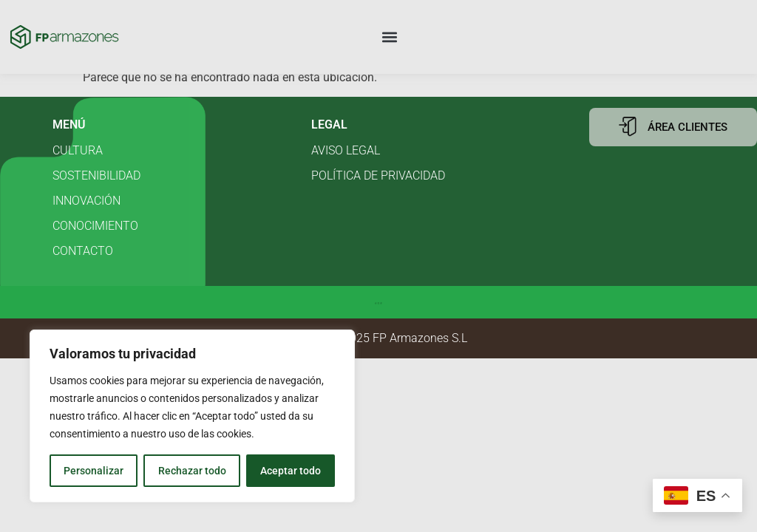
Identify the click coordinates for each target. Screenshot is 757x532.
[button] (390, 37)
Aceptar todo (291, 471)
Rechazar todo (191, 471)
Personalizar (94, 471)
